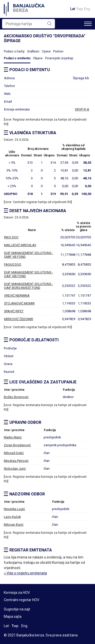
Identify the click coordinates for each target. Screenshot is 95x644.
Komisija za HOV (17, 593)
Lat (73, 9)
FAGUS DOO (13, 264)
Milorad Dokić (14, 453)
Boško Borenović (16, 397)
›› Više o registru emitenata (25, 573)
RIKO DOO (11, 237)
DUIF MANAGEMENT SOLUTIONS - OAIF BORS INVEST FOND (29, 286)
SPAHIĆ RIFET (14, 311)
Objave (38, 58)
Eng (87, 9)
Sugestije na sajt (17, 609)
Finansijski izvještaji (59, 58)
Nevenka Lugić (14, 509)
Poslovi (58, 51)
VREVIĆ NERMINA (17, 296)
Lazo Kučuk (12, 517)
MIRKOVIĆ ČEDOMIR (19, 319)
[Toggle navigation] (88, 24)
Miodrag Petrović (16, 461)
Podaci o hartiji (14, 51)
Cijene (46, 51)
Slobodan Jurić (15, 469)
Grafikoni (33, 51)
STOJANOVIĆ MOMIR (19, 303)
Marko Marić (13, 437)
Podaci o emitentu (17, 58)
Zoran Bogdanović (17, 445)
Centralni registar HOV (22, 600)
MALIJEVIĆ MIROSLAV (20, 245)
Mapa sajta (13, 617)
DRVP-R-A (82, 109)
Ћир (79, 9)
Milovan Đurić (14, 525)
